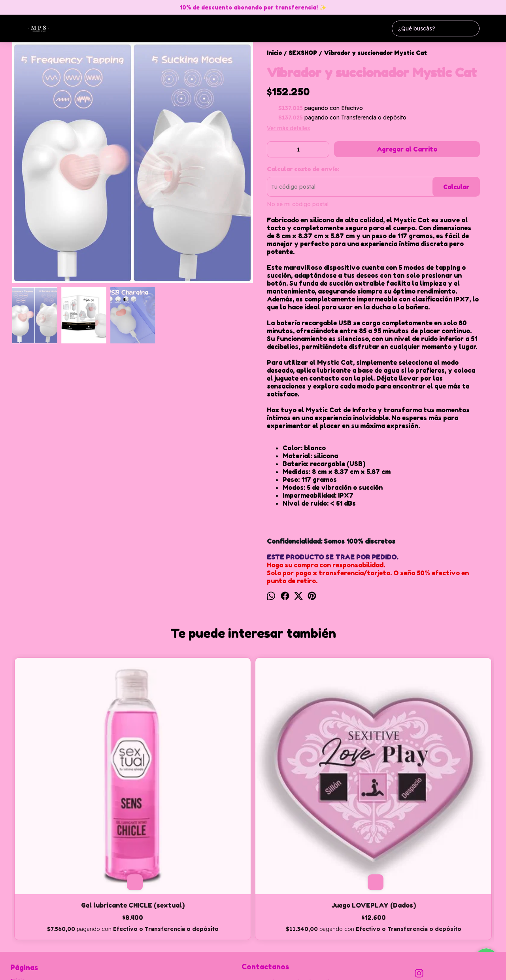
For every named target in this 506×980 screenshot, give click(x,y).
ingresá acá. (254, 969)
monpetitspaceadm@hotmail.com (289, 880)
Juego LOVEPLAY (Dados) (193, 785)
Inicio (18, 876)
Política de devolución (39, 912)
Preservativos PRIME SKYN (433, 785)
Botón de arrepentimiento (295, 969)
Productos (24, 885)
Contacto (22, 894)
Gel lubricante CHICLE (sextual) (72, 789)
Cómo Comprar (30, 903)
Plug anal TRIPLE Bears (313, 785)
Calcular (456, 187)
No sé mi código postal (298, 204)
